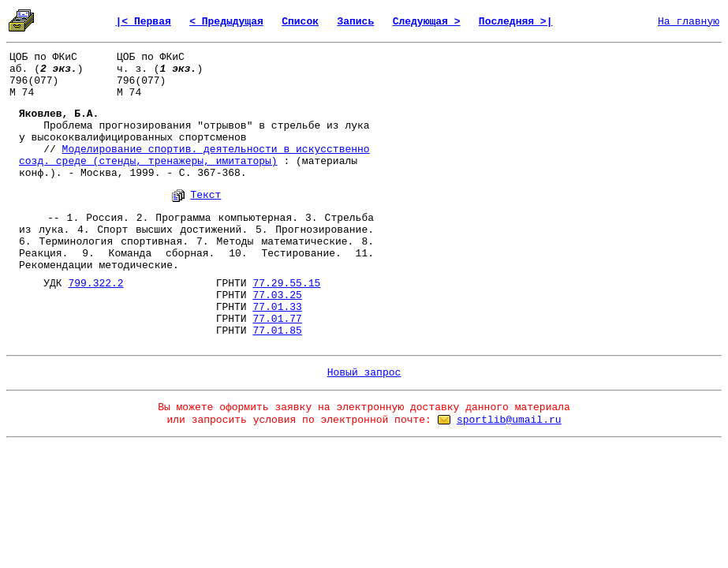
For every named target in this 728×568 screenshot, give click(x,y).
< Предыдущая (226, 22)
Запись (355, 22)
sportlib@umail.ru (509, 420)
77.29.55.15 (286, 284)
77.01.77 (277, 319)
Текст (205, 195)
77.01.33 (277, 307)
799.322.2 (95, 284)
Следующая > (427, 22)
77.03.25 (277, 295)
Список (300, 22)
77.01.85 (277, 331)
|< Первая (144, 22)
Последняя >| (516, 22)
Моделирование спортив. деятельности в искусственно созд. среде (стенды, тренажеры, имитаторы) (194, 155)
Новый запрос (364, 373)
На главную (689, 22)
